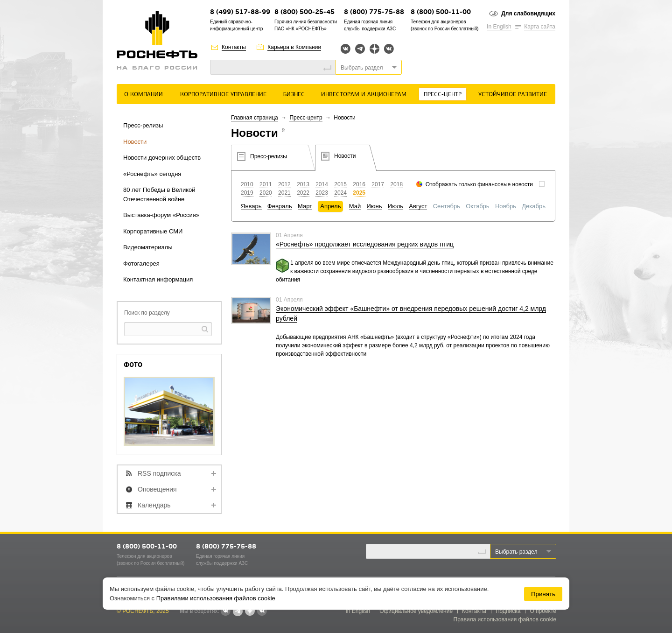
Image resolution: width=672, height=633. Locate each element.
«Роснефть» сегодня (152, 174)
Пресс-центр (443, 95)
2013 (303, 184)
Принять (543, 594)
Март (305, 206)
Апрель (330, 206)
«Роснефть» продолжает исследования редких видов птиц (365, 244)
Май (355, 206)
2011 (266, 184)
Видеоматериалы (148, 247)
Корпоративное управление (223, 95)
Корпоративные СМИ (153, 231)
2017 (378, 184)
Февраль (280, 206)
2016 (359, 184)
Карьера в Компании (294, 47)
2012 (284, 184)
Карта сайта (540, 27)
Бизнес (294, 95)
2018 (396, 184)
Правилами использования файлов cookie (216, 598)
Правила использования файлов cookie (505, 619)
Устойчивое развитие (513, 95)
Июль (395, 206)
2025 (359, 193)
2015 (340, 184)
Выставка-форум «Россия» (161, 215)
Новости (135, 142)
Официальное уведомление (416, 611)
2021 (284, 193)
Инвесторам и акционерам (364, 95)
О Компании (143, 95)
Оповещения (157, 489)
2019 (247, 193)
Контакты (234, 47)
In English (499, 27)
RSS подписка (159, 473)
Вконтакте (346, 49)
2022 (303, 193)
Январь (251, 206)
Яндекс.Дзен (374, 49)
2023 (322, 193)
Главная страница (255, 118)
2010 (247, 184)
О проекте (543, 611)
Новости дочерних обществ (162, 158)
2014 (322, 184)
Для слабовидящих (528, 14)
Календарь (154, 505)
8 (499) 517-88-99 (240, 12)
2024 (340, 193)
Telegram (360, 49)
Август (418, 206)
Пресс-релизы (143, 125)
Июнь (374, 206)
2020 (266, 193)
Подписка (508, 611)
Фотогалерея (141, 264)
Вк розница (389, 49)
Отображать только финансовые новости (479, 184)
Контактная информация (158, 279)
